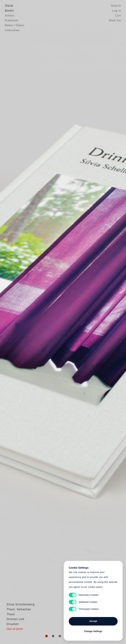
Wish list (115, 20)
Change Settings (93, 631)
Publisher (12, 20)
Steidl (9, 6)
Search (116, 6)
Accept (93, 621)
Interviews (12, 30)
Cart (118, 16)
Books (9, 11)
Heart (41, 322)
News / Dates (15, 25)
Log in (117, 11)
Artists (10, 16)
